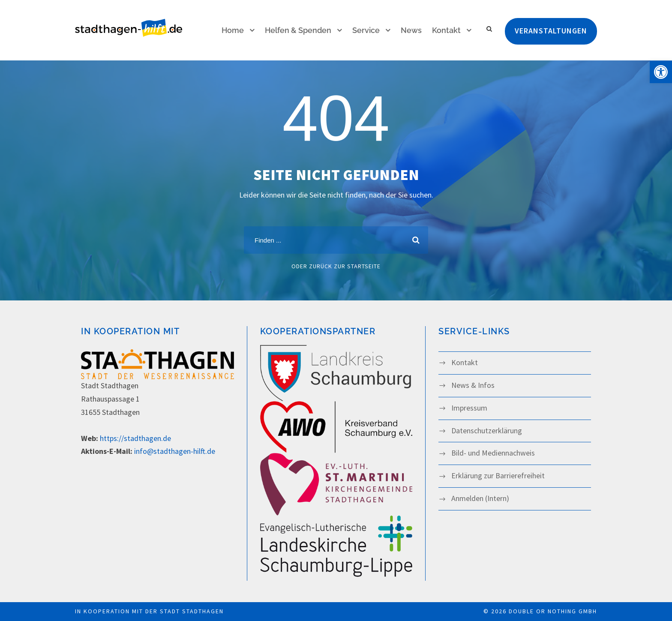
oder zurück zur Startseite (336, 266)
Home (233, 30)
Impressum (469, 408)
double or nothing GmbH (553, 611)
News (411, 30)
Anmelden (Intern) (480, 498)
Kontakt (446, 30)
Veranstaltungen (551, 31)
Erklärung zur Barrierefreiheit (498, 475)
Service (366, 30)
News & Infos (473, 385)
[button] (661, 72)
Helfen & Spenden (298, 30)
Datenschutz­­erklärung (487, 430)
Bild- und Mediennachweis (493, 453)
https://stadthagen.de (135, 438)
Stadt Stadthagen (192, 611)
